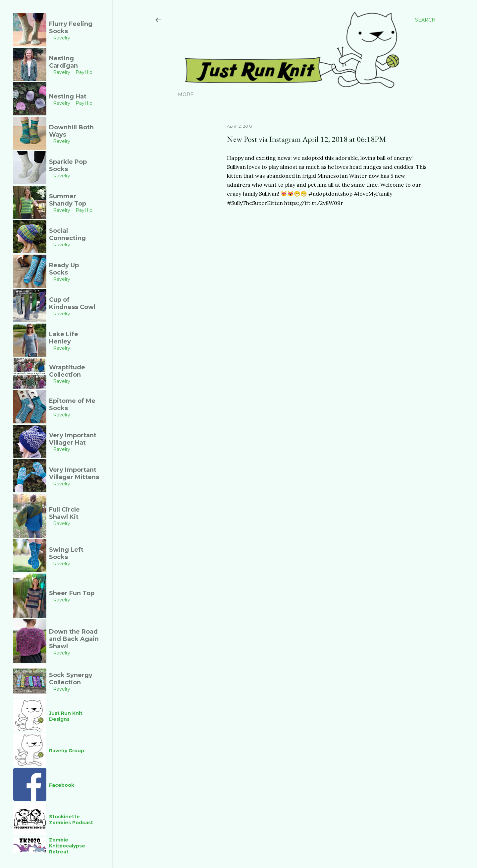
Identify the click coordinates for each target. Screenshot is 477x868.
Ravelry (223, 94)
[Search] (425, 20)
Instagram (193, 94)
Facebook (301, 94)
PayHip (247, 94)
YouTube (272, 94)
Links (326, 94)
